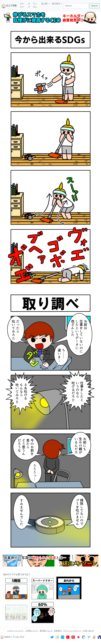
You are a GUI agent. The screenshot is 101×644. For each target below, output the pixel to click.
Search (94, 6)
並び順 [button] (45, 4)
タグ (29, 5)
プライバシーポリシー (72, 631)
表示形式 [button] (56, 4)
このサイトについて (16, 631)
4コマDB (9, 6)
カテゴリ (22, 5)
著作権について (46, 631)
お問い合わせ (89, 631)
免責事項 (58, 631)
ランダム (35, 5)
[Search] (76, 6)
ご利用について (32, 631)
